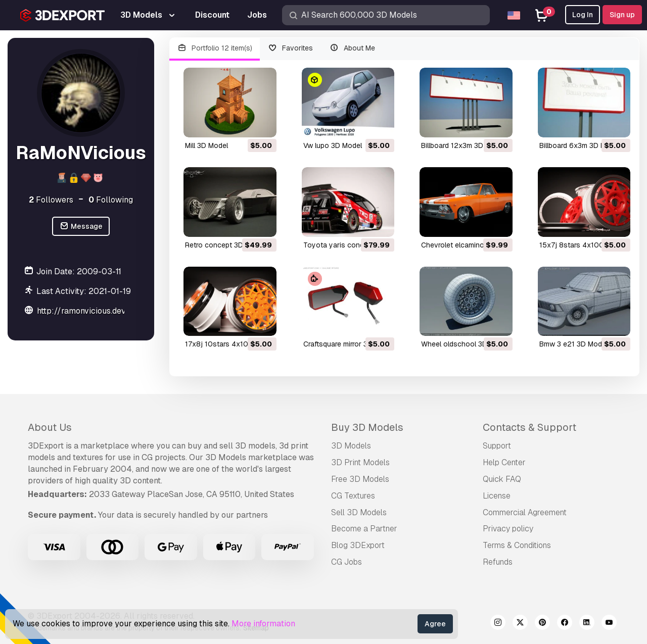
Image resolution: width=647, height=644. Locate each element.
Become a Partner (364, 529)
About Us (50, 427)
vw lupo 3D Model (333, 145)
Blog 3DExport (358, 545)
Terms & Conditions (517, 545)
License (497, 496)
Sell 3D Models (359, 512)
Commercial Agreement (525, 512)
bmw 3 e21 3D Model (573, 344)
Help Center (504, 462)
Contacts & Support (529, 427)
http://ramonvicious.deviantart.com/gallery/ (119, 311)
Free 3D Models (360, 479)
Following (111, 200)
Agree (435, 624)
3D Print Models (360, 462)
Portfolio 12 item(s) (215, 48)
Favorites (291, 48)
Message (81, 227)
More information (263, 624)
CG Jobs (346, 562)
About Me (352, 48)
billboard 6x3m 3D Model (580, 145)
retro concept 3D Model (225, 245)
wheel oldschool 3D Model (465, 344)
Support (497, 446)
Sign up (622, 15)
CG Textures (353, 496)
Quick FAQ (502, 479)
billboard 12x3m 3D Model (463, 145)
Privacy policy (508, 529)
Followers (51, 200)
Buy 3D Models (367, 427)
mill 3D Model (206, 145)
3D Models (351, 446)
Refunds (498, 562)
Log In (583, 15)
